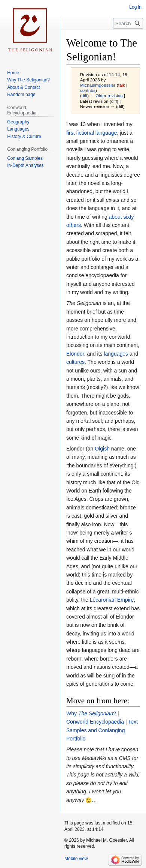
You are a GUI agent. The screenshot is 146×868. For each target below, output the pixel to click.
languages (116, 354)
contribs (88, 90)
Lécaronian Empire (112, 600)
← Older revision (106, 95)
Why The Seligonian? (28, 80)
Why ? (91, 713)
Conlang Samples (25, 158)
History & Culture (24, 137)
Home (13, 73)
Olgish (102, 449)
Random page (21, 95)
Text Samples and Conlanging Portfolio (102, 730)
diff (84, 95)
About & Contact (23, 87)
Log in (135, 7)
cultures (75, 362)
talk (122, 85)
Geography (18, 122)
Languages (18, 129)
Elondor (75, 354)
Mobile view (76, 859)
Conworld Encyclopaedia (95, 722)
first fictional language (92, 133)
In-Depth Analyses (25, 165)
